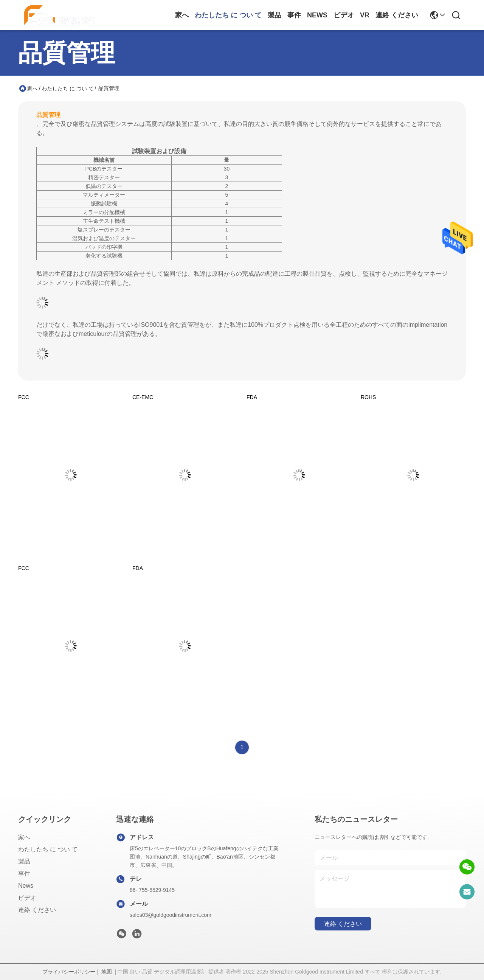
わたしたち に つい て (228, 15)
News (317, 15)
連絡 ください (397, 15)
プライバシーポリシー (69, 972)
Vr (365, 15)
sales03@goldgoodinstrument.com (171, 915)
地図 (107, 972)
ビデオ (344, 15)
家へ (182, 15)
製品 (275, 15)
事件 (294, 15)
